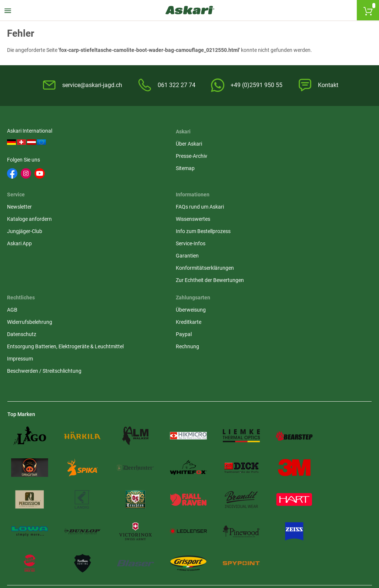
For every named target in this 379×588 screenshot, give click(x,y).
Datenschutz (146, 232)
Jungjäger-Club (274, 167)
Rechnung (268, 245)
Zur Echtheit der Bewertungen (41, 281)
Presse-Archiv (147, 155)
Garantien (19, 257)
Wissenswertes (25, 220)
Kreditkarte (269, 220)
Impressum (145, 265)
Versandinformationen (92, 548)
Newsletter (269, 142)
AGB (137, 208)
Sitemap (141, 167)
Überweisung (271, 208)
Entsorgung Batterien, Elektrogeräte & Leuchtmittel (175, 248)
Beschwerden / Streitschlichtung (169, 277)
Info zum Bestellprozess (35, 232)
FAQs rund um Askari (31, 208)
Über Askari (145, 142)
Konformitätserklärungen (36, 269)
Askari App (269, 179)
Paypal (264, 232)
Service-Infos (22, 245)
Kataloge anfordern (279, 155)
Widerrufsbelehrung (154, 220)
